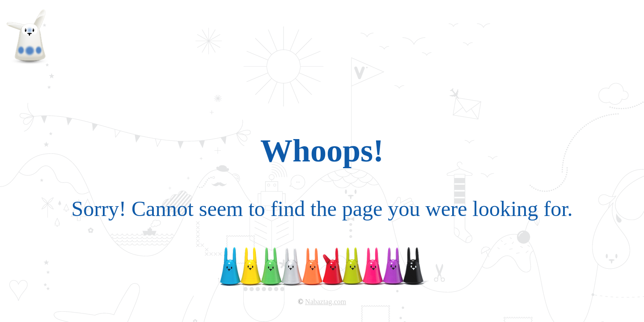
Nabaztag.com (326, 302)
